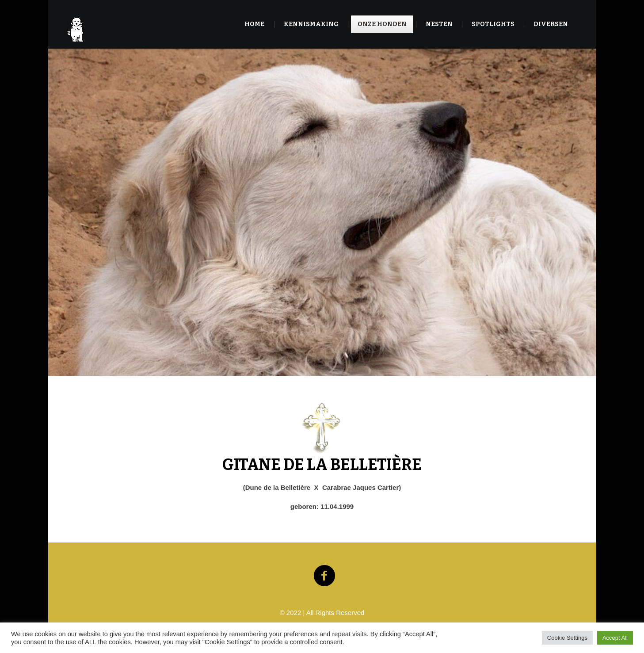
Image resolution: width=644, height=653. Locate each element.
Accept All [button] (615, 638)
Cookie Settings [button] (567, 638)
